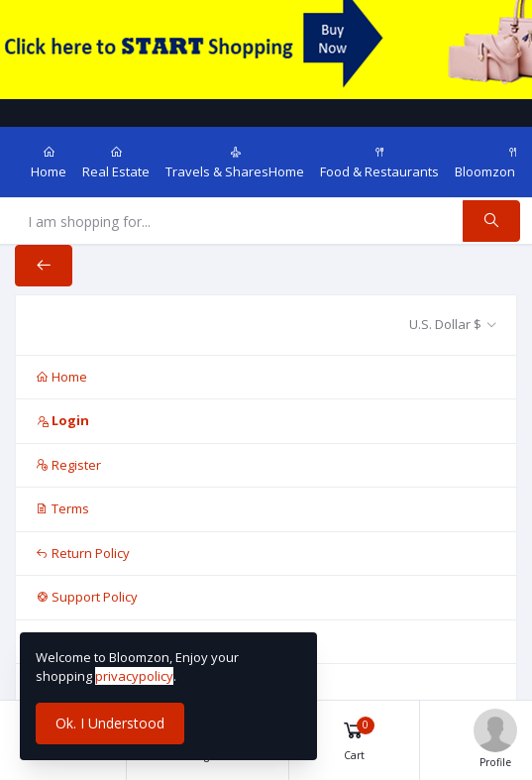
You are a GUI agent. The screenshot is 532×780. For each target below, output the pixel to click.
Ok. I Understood (110, 723)
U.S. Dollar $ (445, 324)
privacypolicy (134, 676)
